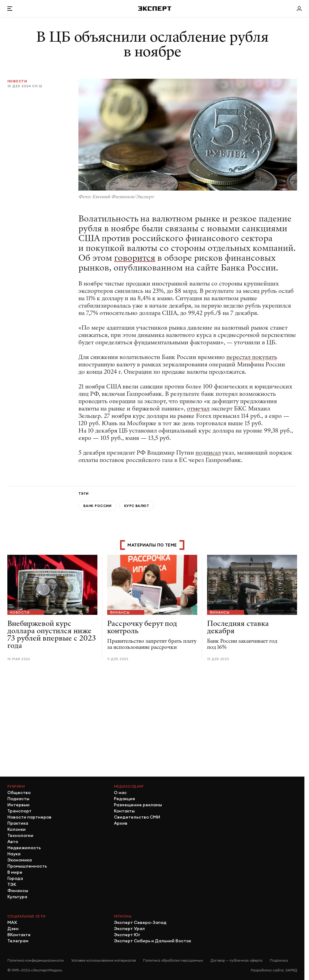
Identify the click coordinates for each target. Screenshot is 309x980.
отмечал (198, 409)
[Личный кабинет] (299, 9)
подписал (208, 453)
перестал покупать (252, 357)
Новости (17, 81)
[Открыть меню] (10, 9)
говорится (135, 258)
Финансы (120, 612)
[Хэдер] (155, 8)
